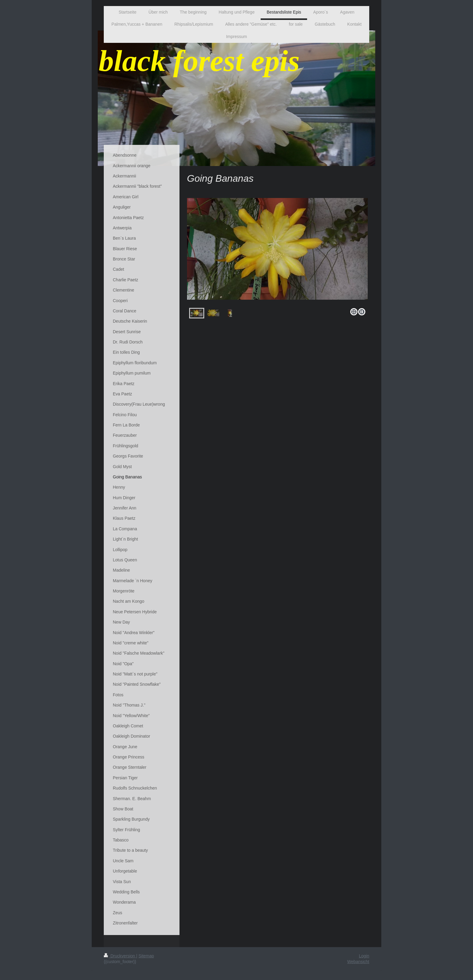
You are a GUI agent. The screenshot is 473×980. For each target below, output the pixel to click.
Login (364, 956)
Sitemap (146, 956)
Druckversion (120, 956)
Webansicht (358, 962)
